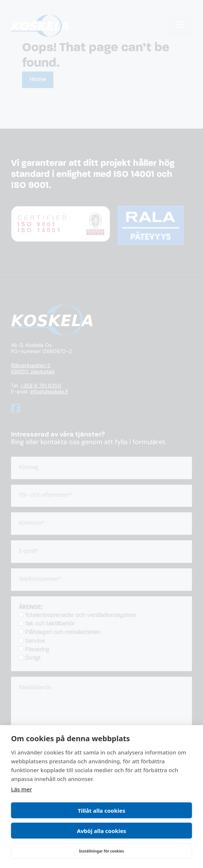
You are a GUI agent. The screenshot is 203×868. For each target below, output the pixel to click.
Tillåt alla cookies (101, 811)
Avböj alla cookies (102, 831)
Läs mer (22, 789)
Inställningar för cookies (101, 851)
